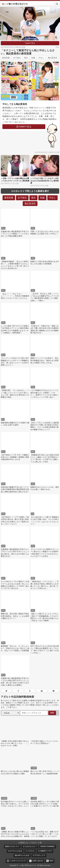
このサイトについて (18, 861)
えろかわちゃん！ (30, 846)
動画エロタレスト (12, 846)
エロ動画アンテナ (45, 851)
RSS (51, 861)
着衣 (26, 58)
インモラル (30, 851)
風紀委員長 (52, 58)
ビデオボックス (39, 855)
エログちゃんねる (15, 851)
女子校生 (17, 58)
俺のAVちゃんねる (22, 855)
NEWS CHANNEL (48, 846)
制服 (33, 58)
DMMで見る (25, 127)
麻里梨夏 (6, 58)
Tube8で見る (30, 43)
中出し (41, 58)
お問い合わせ (38, 861)
